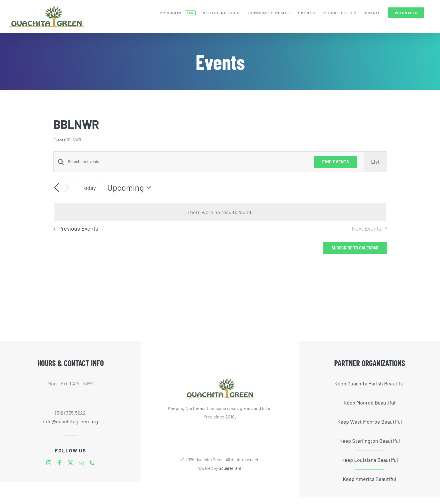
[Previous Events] (57, 188)
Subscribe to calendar (355, 248)
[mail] (81, 463)
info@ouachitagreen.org (71, 421)
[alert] (220, 212)
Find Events (336, 162)
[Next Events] (67, 188)
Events (59, 140)
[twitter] (70, 463)
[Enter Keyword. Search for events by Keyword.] (187, 162)
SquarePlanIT (231, 468)
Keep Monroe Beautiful (369, 403)
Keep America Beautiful (369, 479)
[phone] (92, 463)
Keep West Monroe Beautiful (370, 422)
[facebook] (60, 463)
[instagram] (49, 463)
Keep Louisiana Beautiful (370, 460)
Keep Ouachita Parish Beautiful (370, 383)
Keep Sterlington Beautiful (370, 441)
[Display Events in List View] (375, 162)
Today (89, 188)
